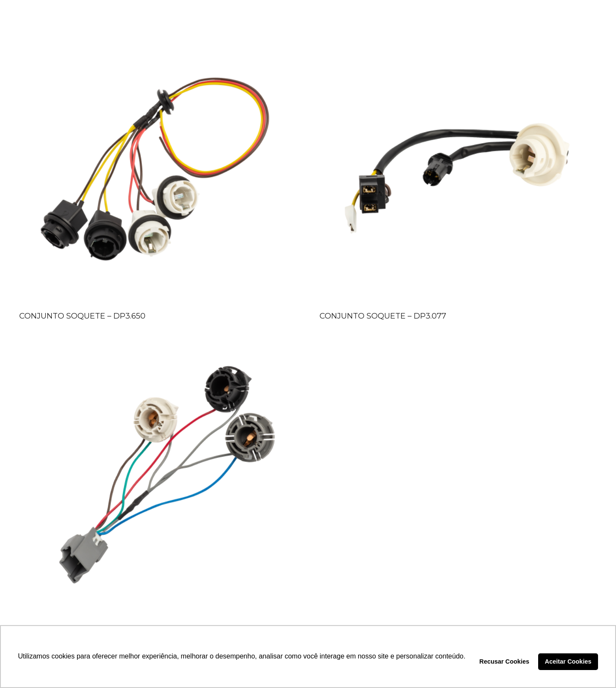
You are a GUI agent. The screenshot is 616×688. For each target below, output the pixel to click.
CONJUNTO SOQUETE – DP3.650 (82, 316)
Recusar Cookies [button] (505, 661)
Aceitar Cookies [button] (568, 661)
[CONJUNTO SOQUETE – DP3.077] (458, 169)
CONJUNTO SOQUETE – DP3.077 (383, 316)
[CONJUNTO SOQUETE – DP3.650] (158, 169)
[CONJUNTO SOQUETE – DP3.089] (158, 483)
